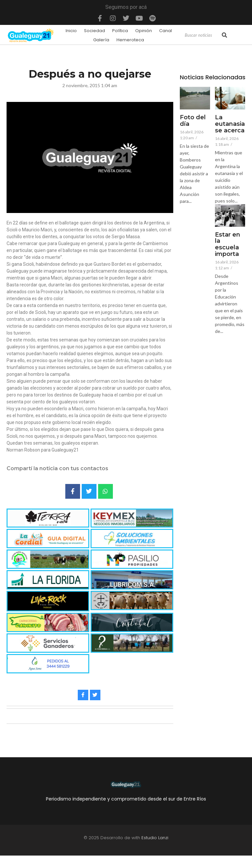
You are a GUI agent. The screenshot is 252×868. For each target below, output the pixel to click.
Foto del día (193, 121)
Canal (166, 31)
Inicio (71, 31)
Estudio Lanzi (155, 838)
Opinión (144, 31)
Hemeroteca (130, 40)
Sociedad (94, 31)
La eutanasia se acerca (230, 124)
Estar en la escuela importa (228, 245)
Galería (101, 40)
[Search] (203, 35)
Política (120, 31)
